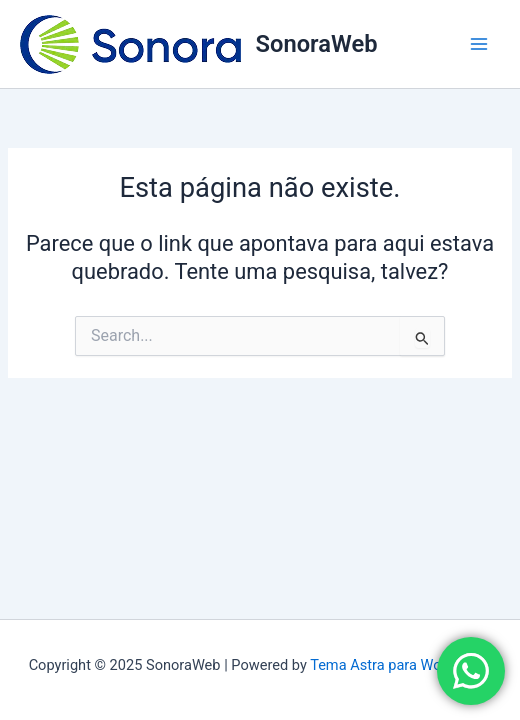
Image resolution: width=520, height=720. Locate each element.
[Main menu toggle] (479, 44)
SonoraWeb (317, 44)
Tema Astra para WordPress (400, 665)
